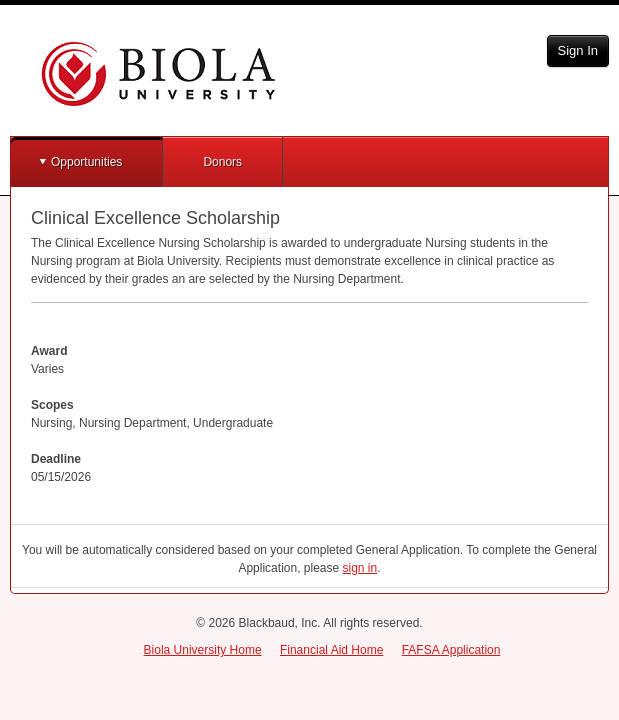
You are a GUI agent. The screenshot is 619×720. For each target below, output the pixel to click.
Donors (222, 162)
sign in (360, 568)
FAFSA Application (451, 650)
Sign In (578, 50)
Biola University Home (203, 650)
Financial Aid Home (331, 650)
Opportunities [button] (86, 162)
